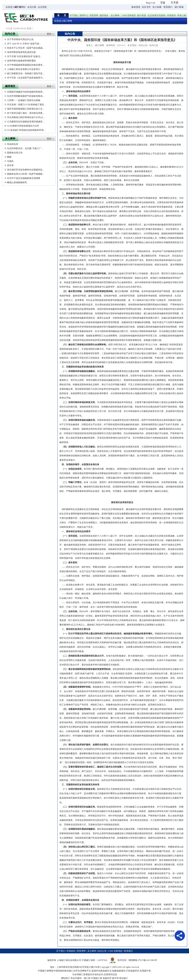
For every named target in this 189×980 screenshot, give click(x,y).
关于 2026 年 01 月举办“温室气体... (24, 44)
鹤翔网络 (133, 960)
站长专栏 (146, 7)
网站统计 (66, 978)
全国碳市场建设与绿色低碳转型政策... (26, 92)
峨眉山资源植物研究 (17, 182)
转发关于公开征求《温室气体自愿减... (26, 48)
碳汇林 (18, 7)
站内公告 (143, 45)
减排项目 (104, 15)
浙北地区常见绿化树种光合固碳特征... (26, 170)
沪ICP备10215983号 (148, 960)
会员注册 (32, 7)
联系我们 (168, 7)
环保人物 (182, 15)
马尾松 (10, 161)
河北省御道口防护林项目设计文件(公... (26, 117)
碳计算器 (142, 15)
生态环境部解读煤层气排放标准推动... (26, 96)
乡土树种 (115, 15)
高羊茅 (10, 165)
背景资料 (94, 15)
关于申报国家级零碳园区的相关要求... (26, 65)
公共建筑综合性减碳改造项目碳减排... (26, 122)
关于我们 (74, 15)
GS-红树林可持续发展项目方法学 (23, 126)
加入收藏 (157, 7)
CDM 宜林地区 (129, 15)
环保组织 (171, 15)
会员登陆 (42, 7)
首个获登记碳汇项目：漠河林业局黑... (26, 113)
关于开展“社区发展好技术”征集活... (24, 56)
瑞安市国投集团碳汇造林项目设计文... (26, 109)
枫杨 (9, 157)
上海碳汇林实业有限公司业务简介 (24, 69)
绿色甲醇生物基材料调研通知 (21, 61)
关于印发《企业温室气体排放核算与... (26, 78)
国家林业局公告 (15, 153)
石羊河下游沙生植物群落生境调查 (24, 178)
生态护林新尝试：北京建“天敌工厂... (25, 148)
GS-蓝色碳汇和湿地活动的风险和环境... (26, 130)
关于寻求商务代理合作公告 (20, 39)
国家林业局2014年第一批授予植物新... (26, 174)
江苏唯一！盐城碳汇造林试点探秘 (24, 100)
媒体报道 (136, 7)
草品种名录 (13, 144)
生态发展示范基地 (157, 15)
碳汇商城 (179, 7)
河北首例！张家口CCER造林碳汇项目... (26, 105)
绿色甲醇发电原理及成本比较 (21, 52)
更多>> (50, 34)
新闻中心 (84, 15)
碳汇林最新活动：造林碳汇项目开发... (26, 73)
